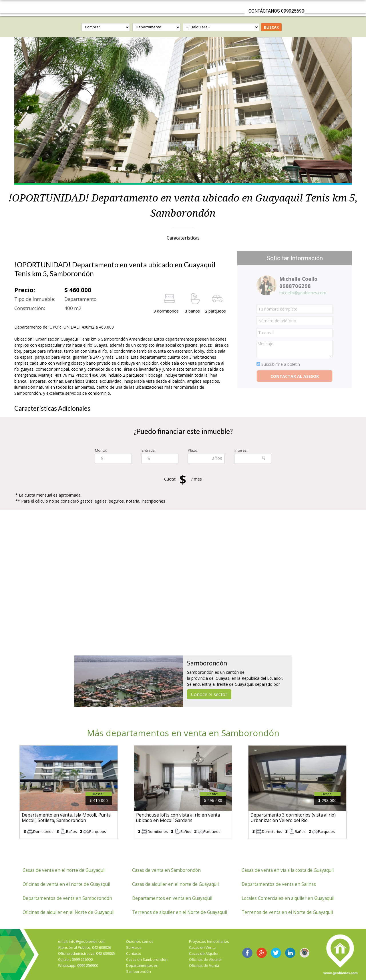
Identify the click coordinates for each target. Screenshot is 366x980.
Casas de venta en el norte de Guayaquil (64, 870)
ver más (69, 792)
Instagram (305, 953)
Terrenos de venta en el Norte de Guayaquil (287, 912)
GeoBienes (183, 7)
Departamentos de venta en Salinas (279, 884)
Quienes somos (140, 942)
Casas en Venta (202, 948)
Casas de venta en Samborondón (166, 870)
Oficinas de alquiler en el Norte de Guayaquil (68, 912)
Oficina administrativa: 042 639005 (86, 954)
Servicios (134, 948)
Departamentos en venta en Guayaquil (172, 898)
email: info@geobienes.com (82, 942)
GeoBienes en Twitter (276, 953)
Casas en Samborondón (147, 960)
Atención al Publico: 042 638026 (84, 948)
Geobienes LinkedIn (290, 953)
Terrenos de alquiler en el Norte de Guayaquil (180, 912)
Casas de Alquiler (204, 954)
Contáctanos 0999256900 (277, 11)
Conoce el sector (209, 694)
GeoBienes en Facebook (247, 953)
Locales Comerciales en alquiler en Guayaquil (288, 898)
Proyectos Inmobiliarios (209, 942)
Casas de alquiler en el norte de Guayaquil (175, 884)
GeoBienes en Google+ (262, 953)
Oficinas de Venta (204, 966)
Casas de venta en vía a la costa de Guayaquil (288, 870)
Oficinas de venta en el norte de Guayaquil (66, 884)
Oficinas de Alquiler (206, 960)
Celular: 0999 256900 (75, 960)
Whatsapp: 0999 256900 (78, 966)
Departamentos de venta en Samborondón (67, 898)
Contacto (134, 954)
